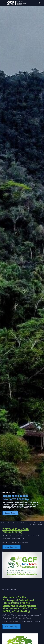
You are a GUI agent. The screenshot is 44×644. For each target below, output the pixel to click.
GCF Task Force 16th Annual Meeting (16, 531)
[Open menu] (5, 3)
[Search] (40, 3)
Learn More (10, 513)
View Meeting (11, 547)
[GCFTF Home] (17, 3)
